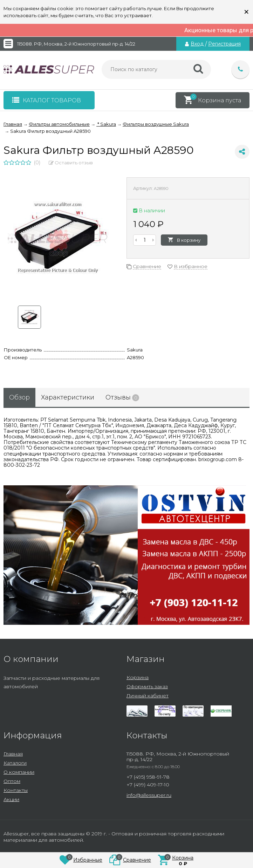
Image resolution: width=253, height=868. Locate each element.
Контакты (16, 790)
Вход (197, 44)
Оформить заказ (147, 686)
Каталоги (15, 763)
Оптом (12, 781)
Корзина (138, 677)
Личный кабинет (148, 696)
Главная (13, 754)
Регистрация (224, 44)
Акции (11, 799)
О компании (19, 772)
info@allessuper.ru (149, 795)
